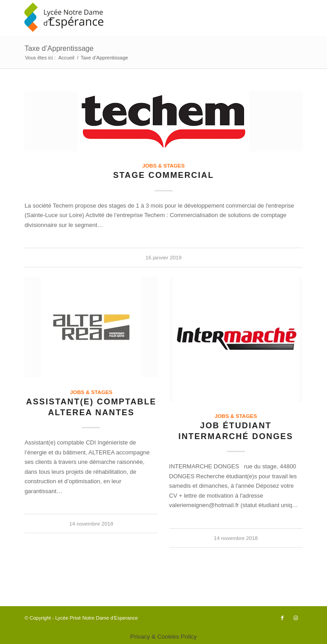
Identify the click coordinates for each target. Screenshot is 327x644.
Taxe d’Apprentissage (59, 48)
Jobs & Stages (164, 166)
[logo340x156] (136, 18)
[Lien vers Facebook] (282, 618)
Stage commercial (164, 175)
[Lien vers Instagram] (296, 618)
